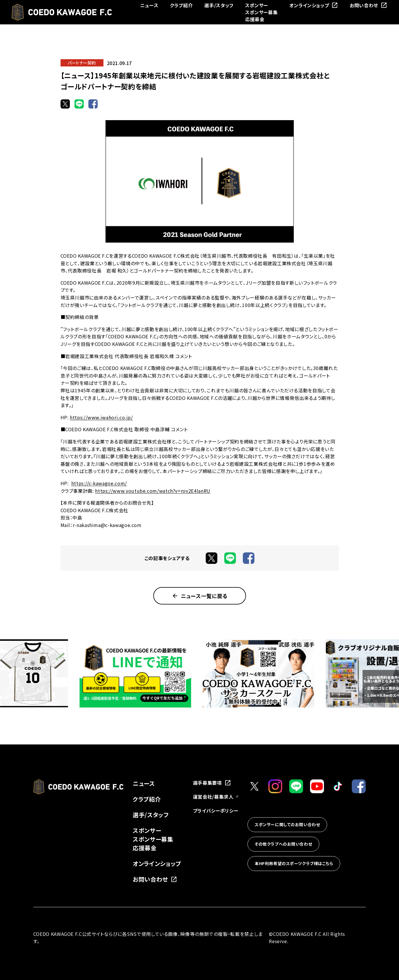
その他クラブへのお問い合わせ (283, 844)
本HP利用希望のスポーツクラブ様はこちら (294, 864)
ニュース (149, 5)
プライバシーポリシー (216, 811)
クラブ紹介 (181, 5)
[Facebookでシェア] (93, 104)
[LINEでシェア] (79, 104)
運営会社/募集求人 (216, 797)
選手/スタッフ (219, 5)
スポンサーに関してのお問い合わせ (287, 825)
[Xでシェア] (65, 104)
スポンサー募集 (261, 12)
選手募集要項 (212, 783)
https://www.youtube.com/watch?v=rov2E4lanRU (153, 491)
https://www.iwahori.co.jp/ (101, 417)
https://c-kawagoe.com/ (99, 483)
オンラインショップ (314, 5)
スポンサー (257, 5)
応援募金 (255, 19)
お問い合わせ (369, 5)
